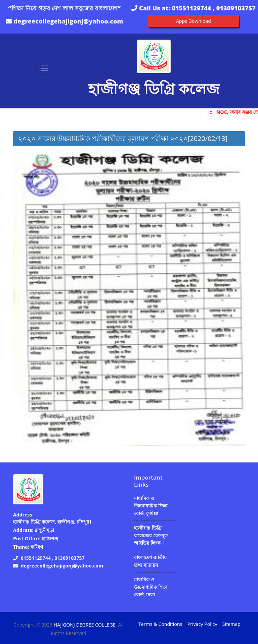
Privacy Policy (202, 624)
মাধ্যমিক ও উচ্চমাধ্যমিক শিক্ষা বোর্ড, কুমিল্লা (151, 506)
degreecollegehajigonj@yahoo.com (68, 21)
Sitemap (231, 624)
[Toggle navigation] (44, 68)
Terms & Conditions (160, 624)
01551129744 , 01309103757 (213, 8)
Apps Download (193, 21)
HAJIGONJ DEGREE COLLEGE (85, 625)
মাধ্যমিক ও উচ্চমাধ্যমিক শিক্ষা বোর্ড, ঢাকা (151, 587)
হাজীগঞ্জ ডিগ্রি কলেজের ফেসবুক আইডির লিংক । (151, 535)
